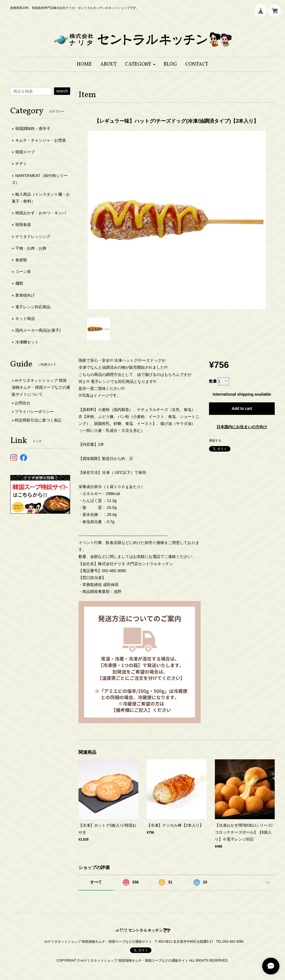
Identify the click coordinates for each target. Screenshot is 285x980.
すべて (96, 882)
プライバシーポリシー (34, 412)
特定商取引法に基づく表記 (38, 420)
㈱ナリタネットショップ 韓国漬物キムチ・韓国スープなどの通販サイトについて (41, 387)
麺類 (19, 283)
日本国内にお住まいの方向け (242, 427)
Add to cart (242, 408)
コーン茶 (23, 272)
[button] (140, 64)
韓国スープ (25, 152)
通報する (215, 440)
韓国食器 (23, 225)
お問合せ (23, 403)
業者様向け (25, 295)
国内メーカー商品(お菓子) (38, 330)
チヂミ (21, 164)
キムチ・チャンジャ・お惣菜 (41, 140)
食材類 (21, 260)
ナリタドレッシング (33, 237)
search (62, 91)
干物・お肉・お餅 (31, 248)
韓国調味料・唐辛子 (33, 129)
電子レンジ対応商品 (33, 307)
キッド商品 (25, 319)
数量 (213, 381)
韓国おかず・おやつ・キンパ (41, 213)
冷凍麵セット (27, 342)
